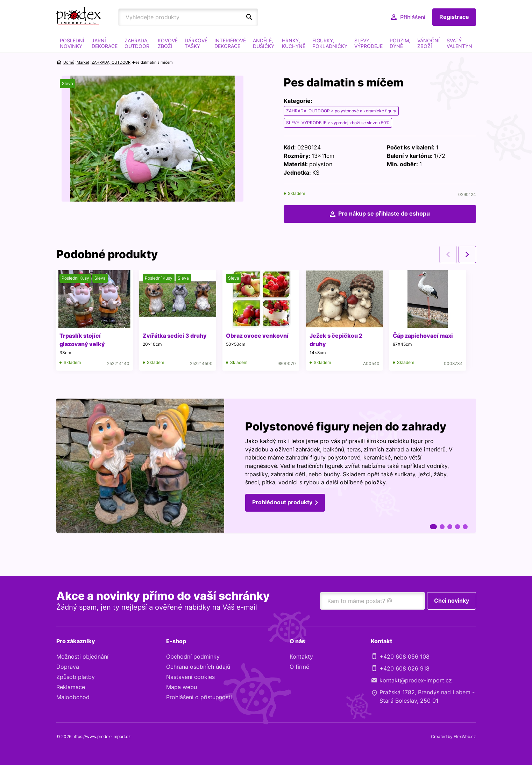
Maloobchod (73, 697)
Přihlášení (413, 17)
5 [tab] (465, 527)
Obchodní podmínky (193, 657)
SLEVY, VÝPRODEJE (368, 43)
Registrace (454, 17)
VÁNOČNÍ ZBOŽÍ (428, 43)
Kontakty (301, 657)
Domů (69, 62)
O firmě (299, 667)
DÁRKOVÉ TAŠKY (196, 43)
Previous (448, 255)
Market (83, 62)
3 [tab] (450, 527)
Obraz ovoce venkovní (259, 336)
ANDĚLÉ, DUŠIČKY (264, 43)
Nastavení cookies (190, 677)
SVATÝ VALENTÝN (459, 43)
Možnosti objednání (82, 657)
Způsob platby (76, 677)
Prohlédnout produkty (282, 504)
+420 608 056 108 (405, 657)
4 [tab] (457, 527)
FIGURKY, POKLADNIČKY (330, 43)
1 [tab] (433, 527)
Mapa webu (182, 687)
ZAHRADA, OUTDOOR (137, 43)
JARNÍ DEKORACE (105, 43)
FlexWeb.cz (465, 737)
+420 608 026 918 (405, 669)
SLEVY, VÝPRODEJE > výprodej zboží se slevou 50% (338, 123)
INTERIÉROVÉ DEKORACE (230, 43)
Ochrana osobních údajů (198, 667)
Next (467, 255)
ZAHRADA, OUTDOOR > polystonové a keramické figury (341, 111)
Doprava (68, 667)
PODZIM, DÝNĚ (400, 43)
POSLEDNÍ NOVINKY (72, 43)
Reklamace (71, 687)
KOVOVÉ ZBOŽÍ (168, 43)
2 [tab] (442, 527)
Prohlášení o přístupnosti (199, 697)
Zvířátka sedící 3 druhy (176, 336)
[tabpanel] (266, 466)
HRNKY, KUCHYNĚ (294, 43)
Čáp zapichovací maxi (426, 336)
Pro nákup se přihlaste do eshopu (384, 214)
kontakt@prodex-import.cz (416, 681)
